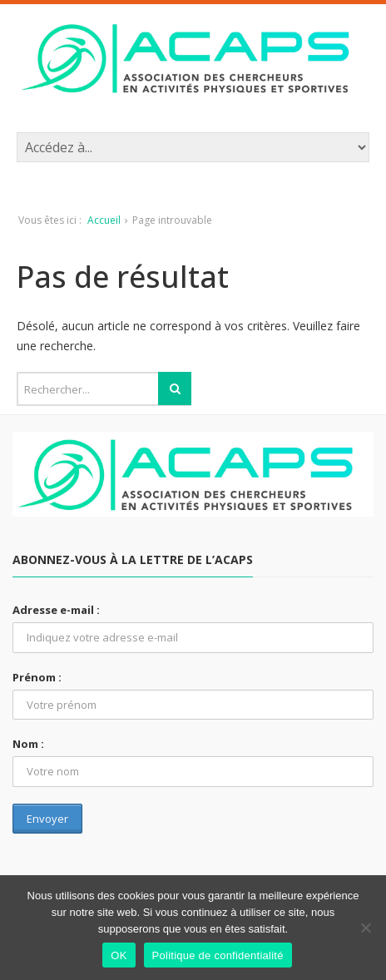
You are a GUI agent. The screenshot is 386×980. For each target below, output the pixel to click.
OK (119, 955)
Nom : (28, 744)
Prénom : (37, 677)
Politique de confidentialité (218, 955)
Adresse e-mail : (56, 610)
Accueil (104, 220)
